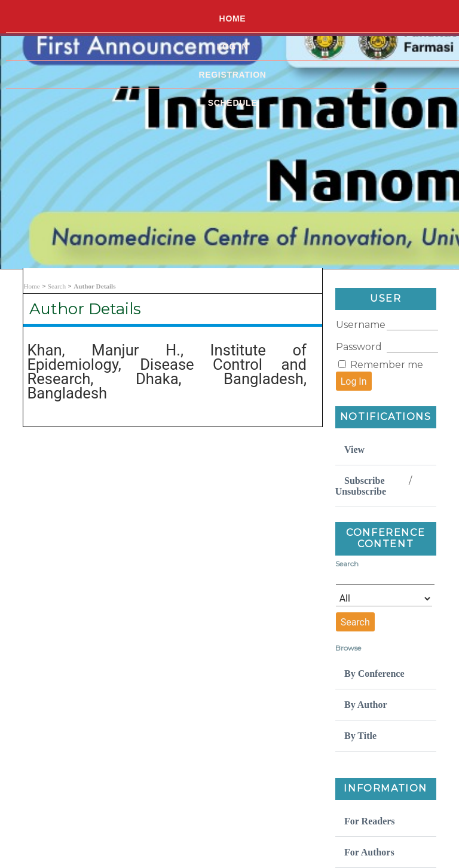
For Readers (370, 821)
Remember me (387, 365)
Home (233, 19)
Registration (232, 75)
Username (361, 325)
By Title (360, 736)
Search (57, 286)
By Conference (374, 674)
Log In (232, 47)
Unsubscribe (361, 491)
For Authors (369, 852)
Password (359, 347)
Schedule (233, 103)
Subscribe (365, 481)
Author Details (94, 286)
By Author (366, 705)
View (354, 450)
